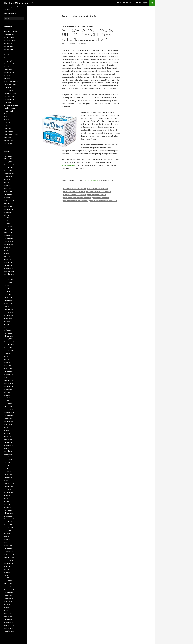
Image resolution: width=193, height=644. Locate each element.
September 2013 (9, 599)
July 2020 (7, 357)
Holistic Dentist (9, 73)
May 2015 (7, 540)
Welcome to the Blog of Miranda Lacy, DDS (132, 3)
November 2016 (9, 486)
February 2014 (9, 584)
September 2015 (9, 528)
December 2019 (9, 377)
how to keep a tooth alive (74, 192)
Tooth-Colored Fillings (11, 135)
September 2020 (9, 351)
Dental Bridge (8, 46)
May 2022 (7, 292)
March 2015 (8, 545)
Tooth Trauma (87, 26)
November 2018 (9, 416)
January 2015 (8, 551)
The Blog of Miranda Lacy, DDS (19, 3)
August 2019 (8, 389)
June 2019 (7, 395)
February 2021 (9, 336)
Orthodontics (8, 90)
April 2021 (7, 330)
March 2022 (8, 298)
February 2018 (9, 442)
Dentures (7, 58)
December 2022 (9, 271)
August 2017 (8, 460)
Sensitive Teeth (8, 111)
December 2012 (9, 625)
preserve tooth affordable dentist (77, 198)
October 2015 (8, 525)
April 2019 (7, 401)
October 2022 (8, 277)
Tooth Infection (9, 126)
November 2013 (9, 593)
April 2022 (7, 295)
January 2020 (8, 374)
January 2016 (8, 516)
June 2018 (7, 430)
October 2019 (8, 383)
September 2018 (9, 422)
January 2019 (8, 410)
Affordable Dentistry (71, 26)
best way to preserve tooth (74, 189)
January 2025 (8, 197)
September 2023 (9, 244)
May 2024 (7, 221)
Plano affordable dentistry (75, 195)
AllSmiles (82, 44)
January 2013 (8, 622)
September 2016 (9, 492)
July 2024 (7, 215)
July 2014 (7, 569)
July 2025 (7, 180)
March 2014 (8, 581)
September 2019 (9, 386)
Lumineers (7, 79)
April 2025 (7, 188)
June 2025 (7, 183)
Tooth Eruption (9, 120)
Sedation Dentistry (10, 108)
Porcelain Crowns (9, 96)
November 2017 (9, 451)
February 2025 (9, 194)
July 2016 (7, 498)
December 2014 (9, 554)
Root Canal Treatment (11, 105)
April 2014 (7, 578)
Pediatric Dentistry (10, 93)
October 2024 (8, 206)
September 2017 (9, 457)
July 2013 (7, 604)
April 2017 (7, 472)
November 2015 (9, 522)
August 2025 (8, 177)
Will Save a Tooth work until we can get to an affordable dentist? (87, 35)
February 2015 (9, 548)
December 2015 (9, 519)
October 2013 (8, 596)
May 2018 (7, 433)
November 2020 (9, 345)
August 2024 (8, 212)
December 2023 (9, 236)
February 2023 (9, 265)
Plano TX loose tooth (97, 195)
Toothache (7, 138)
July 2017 (7, 463)
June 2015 (7, 537)
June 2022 (7, 289)
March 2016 (8, 510)
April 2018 (7, 436)
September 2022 (9, 280)
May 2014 (7, 575)
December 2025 (9, 165)
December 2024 (9, 200)
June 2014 (7, 572)
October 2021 (8, 312)
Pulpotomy (7, 102)
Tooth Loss (7, 129)
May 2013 (7, 610)
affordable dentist (70, 165)
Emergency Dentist (10, 61)
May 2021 (7, 327)
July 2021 (7, 321)
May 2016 (7, 504)
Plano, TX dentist (91, 180)
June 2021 (7, 324)
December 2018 (9, 413)
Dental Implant (8, 52)
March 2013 (8, 616)
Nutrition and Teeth (10, 84)
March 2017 (8, 475)
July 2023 (7, 250)
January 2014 (8, 587)
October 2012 (8, 628)
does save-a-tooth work (98, 189)
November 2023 (9, 239)
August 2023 (8, 247)
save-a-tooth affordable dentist (104, 201)
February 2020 (9, 371)
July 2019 (7, 392)
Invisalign (7, 76)
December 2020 (9, 342)
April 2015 (7, 543)
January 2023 (8, 268)
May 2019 (7, 398)
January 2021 (8, 339)
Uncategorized (8, 140)
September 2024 (9, 209)
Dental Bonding (9, 43)
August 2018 (8, 424)
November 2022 (9, 274)
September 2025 (9, 174)
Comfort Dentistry (10, 37)
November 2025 (9, 168)
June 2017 (7, 466)
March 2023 (8, 262)
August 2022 (8, 283)
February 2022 (9, 301)
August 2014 (8, 566)
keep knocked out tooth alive (99, 192)
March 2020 (8, 368)
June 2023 (7, 253)
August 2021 (8, 318)
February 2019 (9, 407)
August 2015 (8, 531)
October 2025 (8, 171)
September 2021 (9, 315)
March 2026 (8, 156)
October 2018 (8, 419)
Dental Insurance (9, 55)
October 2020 (8, 348)
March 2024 (8, 227)
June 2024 (7, 218)
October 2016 (8, 489)
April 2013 (7, 613)
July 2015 (7, 534)
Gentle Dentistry (9, 67)
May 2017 (7, 469)
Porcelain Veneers (9, 99)
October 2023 (8, 242)
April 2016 (7, 507)
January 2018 (8, 445)
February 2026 (9, 159)
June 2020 (7, 360)
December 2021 (9, 306)
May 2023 (7, 256)
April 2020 (7, 365)
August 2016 (8, 495)
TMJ (5, 117)
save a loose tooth (101, 198)
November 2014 (9, 557)
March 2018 (8, 439)
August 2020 (8, 354)
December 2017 (9, 448)
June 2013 (7, 607)
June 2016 (7, 501)
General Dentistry (9, 64)
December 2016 (9, 483)
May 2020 (7, 363)
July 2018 (7, 427)
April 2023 (7, 259)
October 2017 (8, 454)
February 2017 (9, 478)
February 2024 (9, 230)
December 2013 (9, 590)
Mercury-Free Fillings (11, 81)
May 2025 (7, 185)
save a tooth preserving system (76, 201)
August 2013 (8, 602)
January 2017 (8, 481)
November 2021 (9, 309)
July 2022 (7, 286)
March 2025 (8, 191)
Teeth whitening (9, 114)
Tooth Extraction (9, 123)
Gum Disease (8, 70)
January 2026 (8, 162)
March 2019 (8, 404)
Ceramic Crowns (9, 34)
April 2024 (7, 224)
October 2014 (8, 560)
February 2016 (9, 513)
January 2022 (8, 303)
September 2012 (9, 631)
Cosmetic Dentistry (10, 40)
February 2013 (9, 619)
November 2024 (9, 203)
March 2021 (8, 333)
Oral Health (7, 87)
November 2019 (9, 380)
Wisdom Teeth (8, 143)
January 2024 (8, 233)
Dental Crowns (8, 49)
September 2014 (9, 563)
